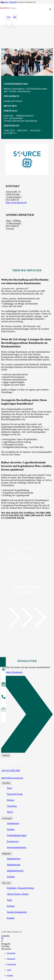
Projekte (11, 829)
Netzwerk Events (15, 794)
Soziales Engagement (17, 912)
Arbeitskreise (13, 823)
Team (9, 900)
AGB (9, 970)
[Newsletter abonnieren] (3, 710)
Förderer (11, 877)
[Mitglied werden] (3, 670)
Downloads (11, 953)
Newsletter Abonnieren (12, 672)
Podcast (11, 800)
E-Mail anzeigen (14, 197)
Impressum (11, 959)
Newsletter (12, 806)
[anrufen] (3, 697)
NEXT (10, 812)
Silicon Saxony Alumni (18, 894)
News (10, 788)
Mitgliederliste (14, 859)
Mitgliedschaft (14, 865)
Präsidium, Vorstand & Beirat (21, 888)
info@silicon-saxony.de (12, 778)
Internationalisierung (16, 847)
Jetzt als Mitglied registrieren (27, 589)
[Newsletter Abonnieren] (27, 715)
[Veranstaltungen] (3, 685)
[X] (2, 939)
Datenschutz (11, 964)
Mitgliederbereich (15, 871)
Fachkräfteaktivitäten (17, 835)
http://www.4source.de (16, 202)
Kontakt (11, 918)
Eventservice (13, 841)
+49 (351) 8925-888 (10, 770)
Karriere (11, 906)
